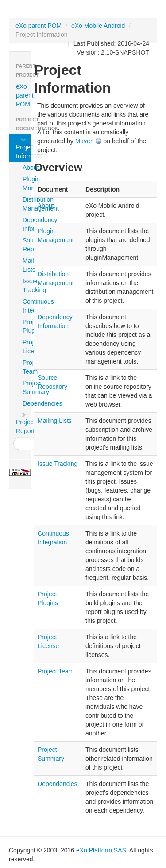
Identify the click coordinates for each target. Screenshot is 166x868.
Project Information (23, 148)
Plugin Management (26, 184)
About (26, 168)
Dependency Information (26, 224)
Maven (85, 141)
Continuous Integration (26, 306)
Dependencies (26, 403)
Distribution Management (26, 204)
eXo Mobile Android (98, 26)
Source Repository (26, 245)
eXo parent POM (39, 26)
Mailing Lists (26, 265)
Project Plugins (26, 326)
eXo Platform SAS (101, 850)
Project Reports (23, 423)
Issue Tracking (26, 285)
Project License (26, 347)
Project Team (26, 367)
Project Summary (26, 387)
